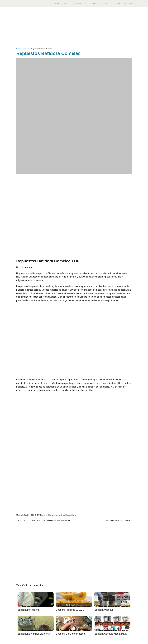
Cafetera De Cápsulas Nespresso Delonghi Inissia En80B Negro (44, 520)
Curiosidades (91, 4)
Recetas (78, 4)
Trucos (67, 4)
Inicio (58, 4)
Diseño (117, 4)
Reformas (105, 4)
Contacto (128, 4)
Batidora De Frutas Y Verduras (117, 520)
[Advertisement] (74, 28)
